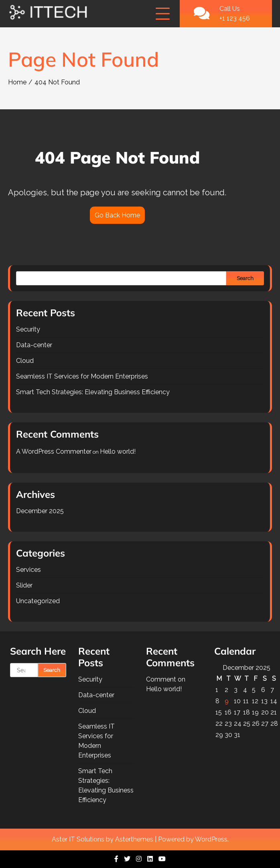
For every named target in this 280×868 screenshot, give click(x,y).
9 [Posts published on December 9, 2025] (227, 701)
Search (245, 278)
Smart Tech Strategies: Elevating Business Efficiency (93, 392)
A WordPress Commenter (54, 451)
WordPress (211, 839)
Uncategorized (38, 601)
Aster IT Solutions (78, 839)
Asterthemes (134, 839)
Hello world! (118, 451)
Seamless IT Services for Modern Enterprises (82, 376)
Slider (24, 585)
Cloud (25, 361)
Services (28, 570)
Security (28, 329)
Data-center (34, 345)
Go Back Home (117, 215)
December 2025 (40, 511)
